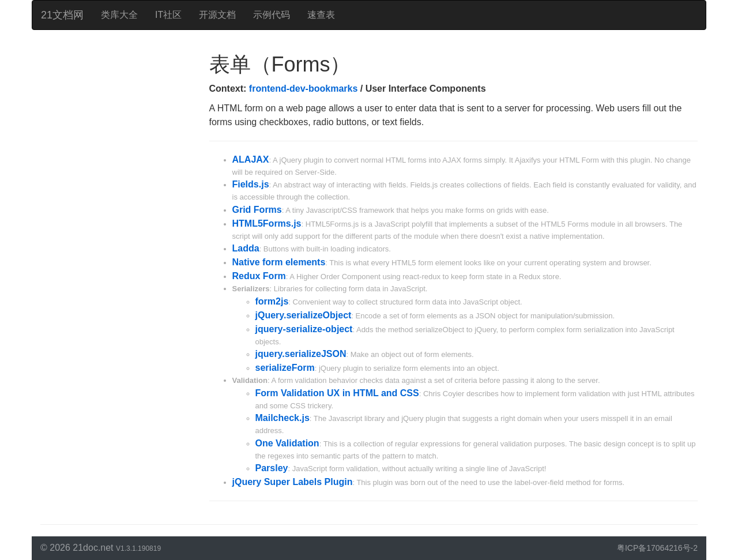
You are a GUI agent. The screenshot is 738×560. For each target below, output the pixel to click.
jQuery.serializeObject (304, 315)
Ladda (246, 248)
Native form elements (279, 262)
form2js (272, 301)
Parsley (272, 468)
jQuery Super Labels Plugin (293, 482)
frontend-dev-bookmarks (303, 89)
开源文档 (217, 15)
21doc (85, 548)
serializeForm (285, 368)
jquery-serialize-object (304, 329)
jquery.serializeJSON (301, 354)
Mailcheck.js (283, 418)
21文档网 (62, 15)
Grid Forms (257, 210)
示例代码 (272, 15)
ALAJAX (251, 159)
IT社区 (168, 15)
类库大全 (119, 15)
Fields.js (251, 184)
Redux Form (259, 276)
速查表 (321, 15)
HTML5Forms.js (267, 223)
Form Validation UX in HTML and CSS (337, 393)
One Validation (287, 443)
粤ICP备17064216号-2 (657, 548)
